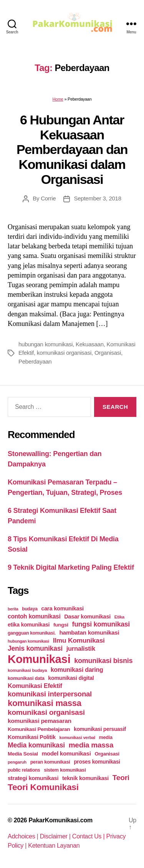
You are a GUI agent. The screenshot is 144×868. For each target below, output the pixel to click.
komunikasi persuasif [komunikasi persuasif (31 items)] (100, 729)
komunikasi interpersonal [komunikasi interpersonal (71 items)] (50, 694)
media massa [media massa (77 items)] (91, 745)
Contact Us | (89, 836)
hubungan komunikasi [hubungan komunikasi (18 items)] (28, 641)
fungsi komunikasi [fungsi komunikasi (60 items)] (101, 624)
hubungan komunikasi (46, 344)
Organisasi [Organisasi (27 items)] (107, 754)
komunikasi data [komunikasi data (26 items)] (26, 678)
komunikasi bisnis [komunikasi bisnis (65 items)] (103, 661)
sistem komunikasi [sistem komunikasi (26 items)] (65, 770)
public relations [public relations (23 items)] (24, 770)
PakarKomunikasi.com (60, 820)
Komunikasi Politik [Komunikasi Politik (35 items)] (32, 737)
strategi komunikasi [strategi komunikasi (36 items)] (33, 778)
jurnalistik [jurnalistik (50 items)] (81, 649)
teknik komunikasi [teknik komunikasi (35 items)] (85, 778)
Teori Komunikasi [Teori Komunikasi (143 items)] (43, 787)
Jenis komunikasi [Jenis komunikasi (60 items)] (35, 648)
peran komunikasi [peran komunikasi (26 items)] (50, 762)
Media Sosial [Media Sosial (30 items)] (23, 754)
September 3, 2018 (97, 198)
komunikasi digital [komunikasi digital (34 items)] (71, 678)
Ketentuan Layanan (54, 846)
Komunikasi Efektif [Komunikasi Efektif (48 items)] (35, 686)
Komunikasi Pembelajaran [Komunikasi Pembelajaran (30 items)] (39, 729)
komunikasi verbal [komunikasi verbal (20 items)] (77, 737)
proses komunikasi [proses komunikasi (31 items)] (97, 762)
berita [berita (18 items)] (13, 609)
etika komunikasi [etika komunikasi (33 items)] (29, 625)
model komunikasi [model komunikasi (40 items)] (66, 753)
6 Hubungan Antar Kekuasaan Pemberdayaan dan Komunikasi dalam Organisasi (72, 150)
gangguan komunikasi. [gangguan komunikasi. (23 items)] (32, 633)
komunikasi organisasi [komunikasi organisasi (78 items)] (46, 712)
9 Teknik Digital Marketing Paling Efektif (71, 567)
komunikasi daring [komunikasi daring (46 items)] (77, 670)
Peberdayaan (35, 361)
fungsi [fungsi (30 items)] (61, 625)
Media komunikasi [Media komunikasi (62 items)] (36, 745)
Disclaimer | (56, 836)
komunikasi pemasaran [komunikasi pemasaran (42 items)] (40, 721)
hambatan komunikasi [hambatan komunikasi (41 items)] (89, 632)
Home (58, 99)
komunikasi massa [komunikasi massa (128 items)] (45, 703)
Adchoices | (24, 836)
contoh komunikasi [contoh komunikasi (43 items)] (34, 616)
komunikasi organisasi (64, 353)
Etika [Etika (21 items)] (119, 617)
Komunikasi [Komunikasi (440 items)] (39, 659)
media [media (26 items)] (106, 737)
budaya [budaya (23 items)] (30, 609)
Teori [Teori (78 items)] (121, 778)
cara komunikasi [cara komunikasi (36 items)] (62, 608)
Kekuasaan (90, 344)
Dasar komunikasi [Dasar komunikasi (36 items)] (87, 617)
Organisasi (108, 353)
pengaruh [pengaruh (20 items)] (17, 762)
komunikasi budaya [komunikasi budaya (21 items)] (27, 670)
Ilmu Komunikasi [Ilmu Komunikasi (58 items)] (79, 640)
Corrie (48, 198)
